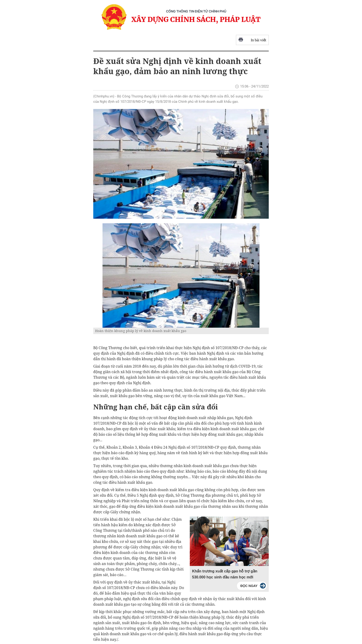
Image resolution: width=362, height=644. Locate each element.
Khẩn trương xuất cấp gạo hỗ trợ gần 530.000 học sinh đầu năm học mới (225, 574)
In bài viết (252, 40)
